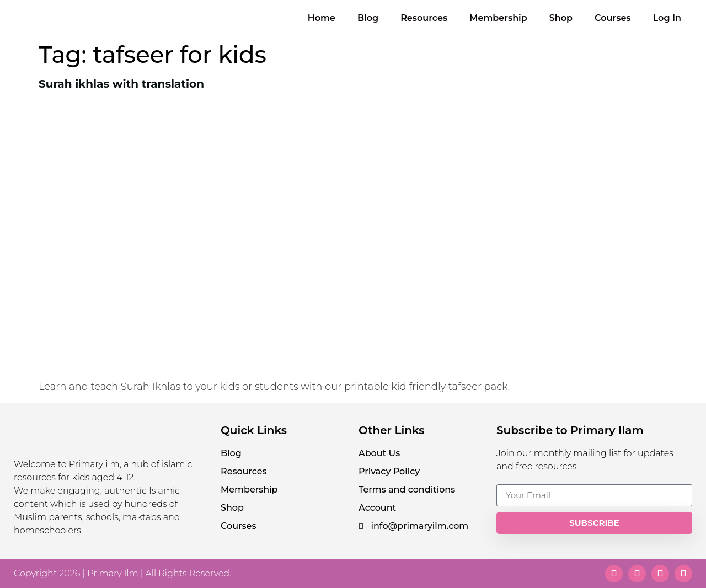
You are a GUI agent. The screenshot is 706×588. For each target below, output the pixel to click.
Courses (613, 18)
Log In (667, 18)
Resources (424, 18)
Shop (561, 18)
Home (322, 18)
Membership (498, 18)
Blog (368, 18)
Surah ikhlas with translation (121, 84)
